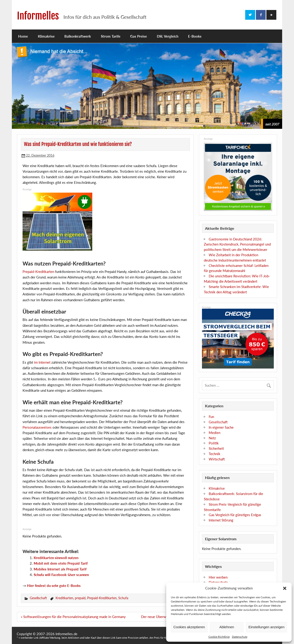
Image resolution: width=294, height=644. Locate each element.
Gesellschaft (38, 598)
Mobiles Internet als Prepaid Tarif (60, 569)
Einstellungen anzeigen (266, 627)
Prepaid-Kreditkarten (38, 272)
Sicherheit (216, 448)
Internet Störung (221, 520)
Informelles (38, 16)
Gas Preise (139, 36)
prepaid (80, 598)
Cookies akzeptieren (189, 627)
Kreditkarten (64, 598)
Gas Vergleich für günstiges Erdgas (235, 515)
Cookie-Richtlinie (219, 637)
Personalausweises (37, 427)
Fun (211, 417)
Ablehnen (227, 627)
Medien (215, 433)
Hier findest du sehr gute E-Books (54, 586)
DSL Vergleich (168, 36)
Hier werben (218, 577)
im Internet (42, 362)
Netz (212, 438)
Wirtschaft (217, 459)
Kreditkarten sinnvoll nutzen (56, 558)
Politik (214, 443)
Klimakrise (46, 36)
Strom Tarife (111, 36)
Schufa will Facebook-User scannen (61, 575)
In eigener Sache (221, 427)
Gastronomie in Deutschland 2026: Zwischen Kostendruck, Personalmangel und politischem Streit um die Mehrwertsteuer (237, 244)
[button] (285, 588)
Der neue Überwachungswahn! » (165, 617)
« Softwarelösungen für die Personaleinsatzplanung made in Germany (73, 617)
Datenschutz (240, 637)
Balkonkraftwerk (78, 36)
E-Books (195, 36)
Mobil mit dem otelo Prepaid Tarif (61, 563)
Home (23, 36)
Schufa (123, 598)
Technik (215, 454)
